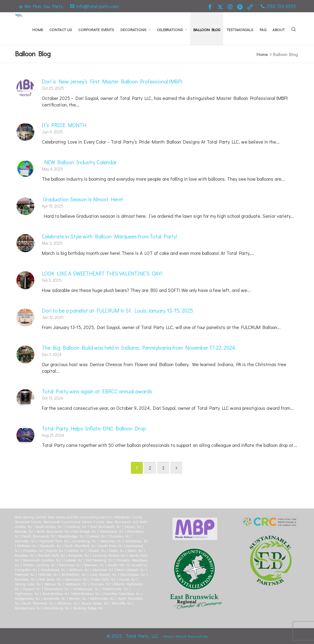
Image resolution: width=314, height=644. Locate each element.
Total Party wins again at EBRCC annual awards (97, 391)
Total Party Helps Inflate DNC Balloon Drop (94, 428)
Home (262, 54)
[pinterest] (241, 6)
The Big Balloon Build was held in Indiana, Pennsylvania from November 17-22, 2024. (139, 348)
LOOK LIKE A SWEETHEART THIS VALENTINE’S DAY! (102, 273)
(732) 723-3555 (278, 6)
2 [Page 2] (150, 468)
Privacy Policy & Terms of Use (186, 636)
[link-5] (251, 6)
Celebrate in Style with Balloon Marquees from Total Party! (109, 236)
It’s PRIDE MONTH (64, 125)
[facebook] (211, 6)
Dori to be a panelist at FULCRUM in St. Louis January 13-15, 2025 (117, 310)
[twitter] (221, 6)
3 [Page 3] (163, 468)
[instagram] (231, 6)
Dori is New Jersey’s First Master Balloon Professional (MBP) (112, 81)
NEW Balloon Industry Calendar (79, 162)
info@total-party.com (95, 6)
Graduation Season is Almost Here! (82, 199)
